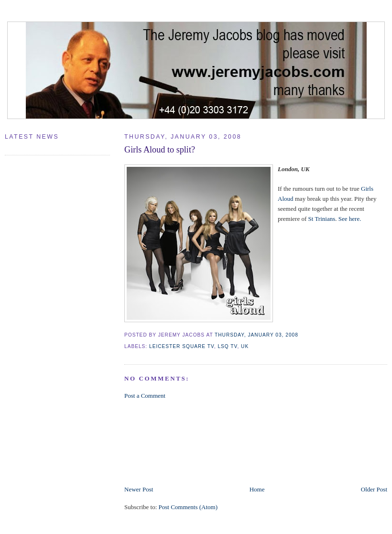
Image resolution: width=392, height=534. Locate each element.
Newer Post (139, 489)
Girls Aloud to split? (160, 150)
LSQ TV (227, 346)
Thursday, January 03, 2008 (256, 335)
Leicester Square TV (182, 346)
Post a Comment (145, 396)
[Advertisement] (170, 442)
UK (245, 346)
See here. (350, 219)
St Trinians (322, 219)
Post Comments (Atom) (188, 507)
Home (257, 489)
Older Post (374, 489)
